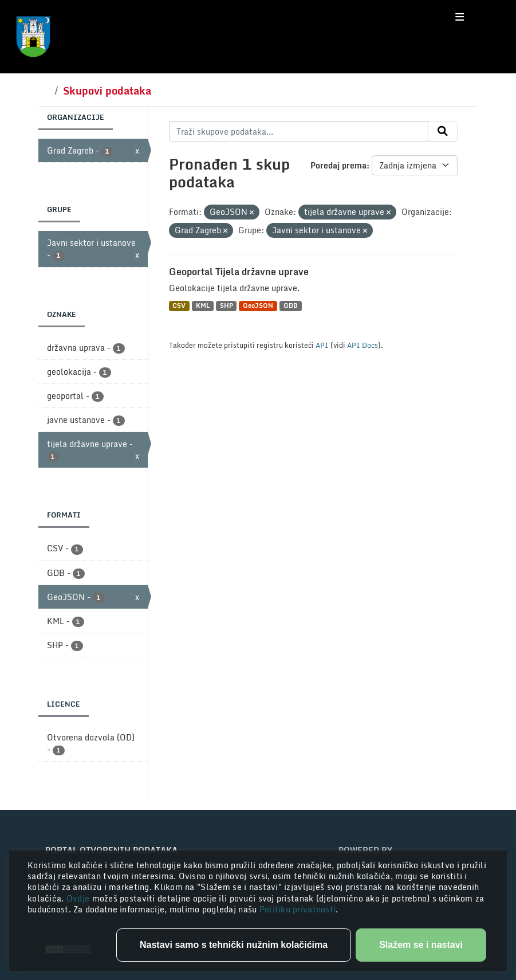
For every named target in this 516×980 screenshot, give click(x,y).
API (322, 345)
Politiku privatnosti (298, 909)
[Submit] (443, 131)
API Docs (363, 345)
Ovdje (79, 898)
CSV (179, 306)
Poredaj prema (338, 165)
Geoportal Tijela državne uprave (239, 272)
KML (203, 306)
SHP (227, 306)
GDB (291, 306)
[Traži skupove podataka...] (299, 131)
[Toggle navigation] (460, 17)
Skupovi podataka (107, 91)
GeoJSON (258, 306)
